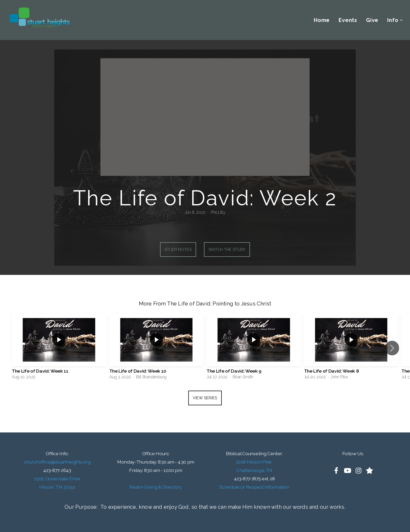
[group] (59, 348)
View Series (205, 398)
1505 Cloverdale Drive (57, 479)
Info (395, 20)
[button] (392, 348)
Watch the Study (227, 250)
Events (348, 20)
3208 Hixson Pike (254, 462)
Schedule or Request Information (254, 487)
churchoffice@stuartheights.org (57, 462)
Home (322, 20)
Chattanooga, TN (254, 470)
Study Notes (178, 250)
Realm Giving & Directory (156, 487)
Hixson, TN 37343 (57, 487)
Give (372, 20)
